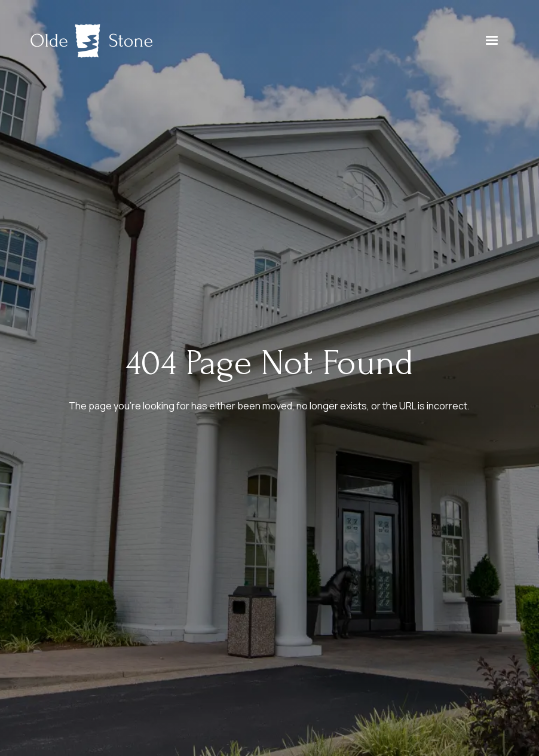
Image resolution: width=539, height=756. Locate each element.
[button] (492, 41)
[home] (92, 41)
